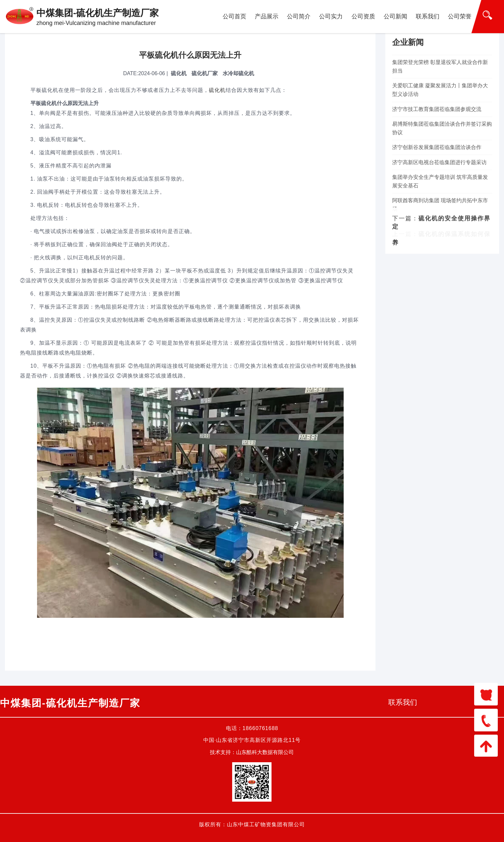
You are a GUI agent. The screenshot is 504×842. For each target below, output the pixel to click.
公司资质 (363, 16)
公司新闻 (395, 16)
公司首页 (234, 16)
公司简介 (299, 16)
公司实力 (331, 16)
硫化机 (217, 90)
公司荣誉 (460, 16)
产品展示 (267, 16)
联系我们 (428, 16)
